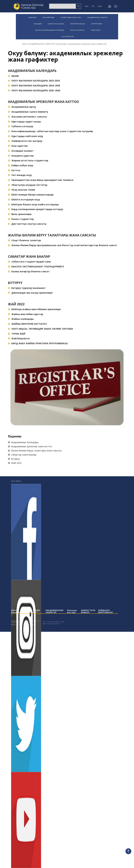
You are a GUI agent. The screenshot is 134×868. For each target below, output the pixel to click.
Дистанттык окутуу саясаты (27, 224)
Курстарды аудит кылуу (24, 122)
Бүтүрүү (15, 283)
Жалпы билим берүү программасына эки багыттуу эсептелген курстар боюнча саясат (62, 245)
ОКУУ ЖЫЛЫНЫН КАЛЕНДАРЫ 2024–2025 (34, 85)
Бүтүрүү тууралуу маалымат (27, 288)
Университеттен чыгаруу (25, 141)
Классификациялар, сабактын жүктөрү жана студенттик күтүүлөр (50, 131)
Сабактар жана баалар (29, 256)
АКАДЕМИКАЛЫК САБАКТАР (97, 17)
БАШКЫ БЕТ (32, 17)
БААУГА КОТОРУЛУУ (77, 30)
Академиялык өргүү (22, 107)
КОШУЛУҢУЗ (96, 30)
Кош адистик (18, 146)
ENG (87, 6)
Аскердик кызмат (21, 151)
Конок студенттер (21, 219)
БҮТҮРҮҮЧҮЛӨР (97, 24)
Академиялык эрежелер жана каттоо (43, 102)
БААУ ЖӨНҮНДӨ (48, 17)
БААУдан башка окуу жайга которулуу (33, 204)
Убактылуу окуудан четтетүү (28, 185)
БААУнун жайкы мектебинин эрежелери (34, 309)
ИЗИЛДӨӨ (38, 24)
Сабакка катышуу (21, 126)
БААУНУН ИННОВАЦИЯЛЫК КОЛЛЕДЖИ (50, 30)
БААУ (25, 44)
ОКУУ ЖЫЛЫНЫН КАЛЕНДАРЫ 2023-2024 (34, 81)
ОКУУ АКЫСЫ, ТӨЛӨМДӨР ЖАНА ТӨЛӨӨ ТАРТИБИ (40, 329)
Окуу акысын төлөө (21, 190)
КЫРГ (100, 6)
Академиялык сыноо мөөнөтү (28, 112)
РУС (93, 6)
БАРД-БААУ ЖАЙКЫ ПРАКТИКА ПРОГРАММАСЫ (38, 343)
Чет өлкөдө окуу (20, 175)
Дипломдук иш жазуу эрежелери (30, 293)
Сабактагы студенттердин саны (29, 262)
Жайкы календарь (21, 319)
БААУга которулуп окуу (24, 199)
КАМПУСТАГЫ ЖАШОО (56, 24)
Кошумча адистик (21, 156)
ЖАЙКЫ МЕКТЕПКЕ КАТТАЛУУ (27, 324)
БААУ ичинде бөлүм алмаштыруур (31, 195)
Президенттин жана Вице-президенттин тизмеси (41, 180)
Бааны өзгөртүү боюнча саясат (29, 271)
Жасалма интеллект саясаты (27, 117)
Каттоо (14, 170)
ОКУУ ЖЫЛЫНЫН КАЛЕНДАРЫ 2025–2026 (34, 90)
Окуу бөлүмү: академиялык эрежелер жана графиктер (81, 44)
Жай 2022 (16, 304)
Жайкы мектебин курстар (26, 314)
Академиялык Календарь (32, 71)
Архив (13, 76)
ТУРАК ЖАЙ (17, 334)
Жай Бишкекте (19, 338)
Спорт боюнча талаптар (24, 240)
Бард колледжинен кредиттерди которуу (35, 209)
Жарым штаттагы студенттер (28, 160)
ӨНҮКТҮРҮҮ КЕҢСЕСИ (78, 24)
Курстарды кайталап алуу (25, 136)
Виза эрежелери (20, 214)
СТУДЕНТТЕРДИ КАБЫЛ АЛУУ (71, 17)
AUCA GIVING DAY (68, 36)
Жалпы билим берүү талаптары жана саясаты (52, 235)
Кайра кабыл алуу (21, 165)
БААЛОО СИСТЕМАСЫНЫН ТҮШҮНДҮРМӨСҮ (36, 266)
